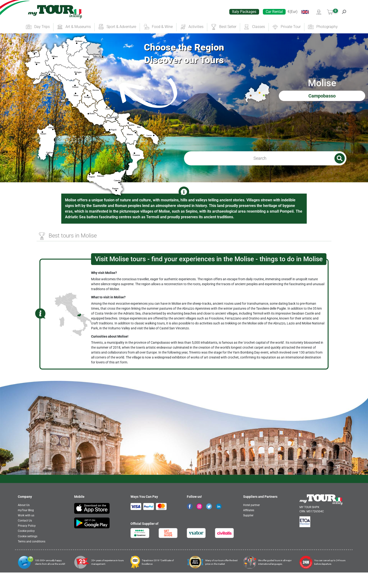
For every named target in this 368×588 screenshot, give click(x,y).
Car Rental (274, 12)
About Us (24, 521)
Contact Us (25, 536)
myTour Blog (26, 526)
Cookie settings (28, 552)
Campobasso (322, 104)
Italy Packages (244, 12)
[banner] (55, 12)
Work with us (26, 531)
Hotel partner (251, 521)
